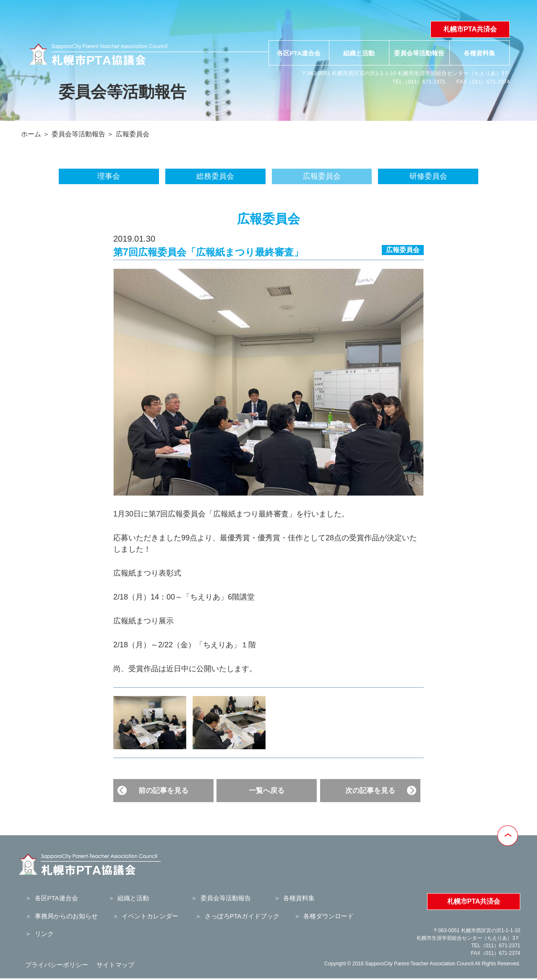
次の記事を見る (370, 791)
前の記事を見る (163, 791)
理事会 (109, 176)
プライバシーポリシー (57, 965)
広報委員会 (133, 134)
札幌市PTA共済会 (470, 29)
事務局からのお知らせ (66, 916)
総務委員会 (215, 176)
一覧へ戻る (267, 791)
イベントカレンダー (150, 916)
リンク (44, 934)
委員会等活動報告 (419, 53)
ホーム (31, 134)
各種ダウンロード (328, 916)
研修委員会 (428, 176)
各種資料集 (479, 53)
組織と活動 (359, 53)
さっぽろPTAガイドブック (242, 916)
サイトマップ (115, 965)
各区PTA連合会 (299, 53)
